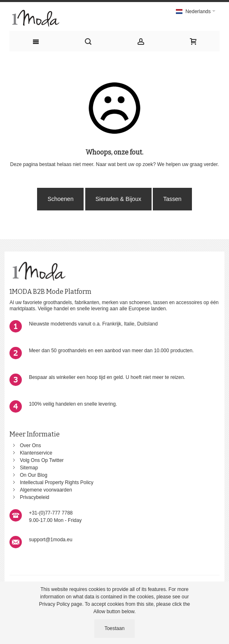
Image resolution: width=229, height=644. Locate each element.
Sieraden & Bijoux (118, 199)
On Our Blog (34, 475)
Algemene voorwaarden (46, 490)
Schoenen (60, 199)
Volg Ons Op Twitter (42, 460)
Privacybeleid (34, 497)
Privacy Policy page (61, 604)
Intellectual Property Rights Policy (57, 482)
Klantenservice (36, 453)
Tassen (172, 199)
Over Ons (30, 445)
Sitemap (29, 468)
